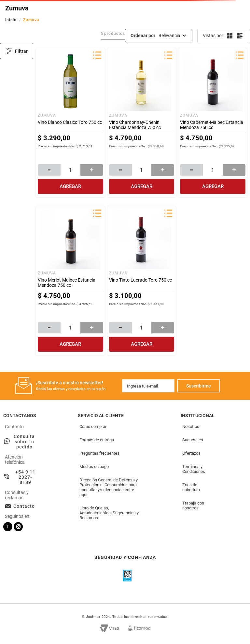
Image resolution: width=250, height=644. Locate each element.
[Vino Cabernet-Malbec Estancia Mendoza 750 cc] (213, 123)
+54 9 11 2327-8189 (25, 477)
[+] (92, 170)
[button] (97, 56)
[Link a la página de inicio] (12, 20)
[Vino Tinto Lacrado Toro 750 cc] (142, 281)
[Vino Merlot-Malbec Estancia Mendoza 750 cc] (70, 281)
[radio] (229, 36)
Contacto (24, 506)
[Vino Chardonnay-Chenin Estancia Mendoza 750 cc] (142, 123)
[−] (49, 170)
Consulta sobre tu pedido (24, 442)
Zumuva (31, 20)
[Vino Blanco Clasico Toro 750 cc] (70, 123)
